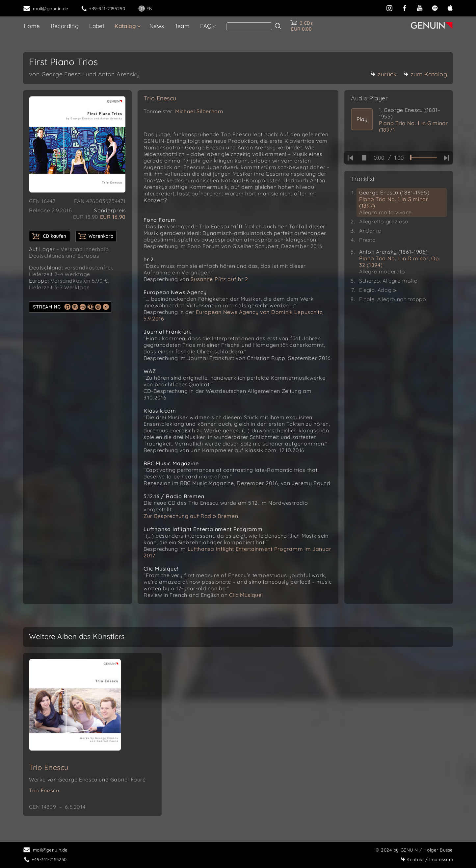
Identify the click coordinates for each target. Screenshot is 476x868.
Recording (65, 26)
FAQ (206, 26)
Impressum (427, 859)
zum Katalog (425, 74)
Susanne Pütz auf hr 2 (219, 279)
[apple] (450, 7)
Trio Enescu (160, 98)
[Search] (249, 26)
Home (32, 26)
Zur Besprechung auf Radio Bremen (191, 516)
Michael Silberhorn (199, 111)
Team (182, 26)
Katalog (125, 26)
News (157, 26)
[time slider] (424, 158)
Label (97, 26)
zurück (383, 74)
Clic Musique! (246, 595)
